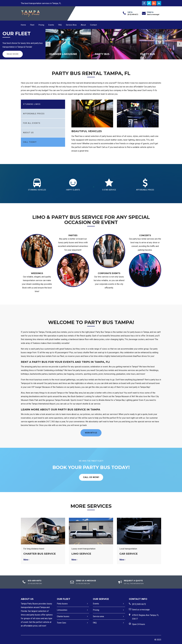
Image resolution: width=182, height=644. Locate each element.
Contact (93, 25)
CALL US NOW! (91, 477)
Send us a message (141, 610)
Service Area (71, 25)
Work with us (91, 433)
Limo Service (81, 554)
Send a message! (153, 15)
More (26, 560)
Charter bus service (40, 554)
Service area (98, 616)
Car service (129, 554)
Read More (13, 54)
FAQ (60, 25)
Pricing (41, 25)
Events (51, 25)
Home (23, 25)
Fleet (32, 25)
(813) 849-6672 (133, 15)
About (83, 25)
